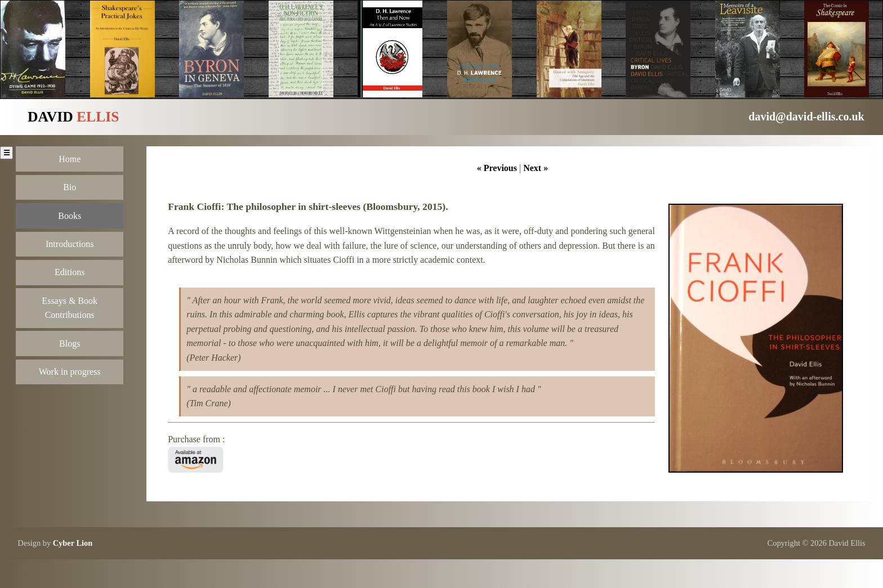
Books (70, 216)
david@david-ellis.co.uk (806, 116)
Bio (70, 187)
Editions (70, 272)
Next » (536, 168)
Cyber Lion (73, 543)
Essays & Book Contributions (70, 308)
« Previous (497, 168)
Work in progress (70, 372)
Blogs (70, 344)
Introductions (70, 244)
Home (70, 159)
